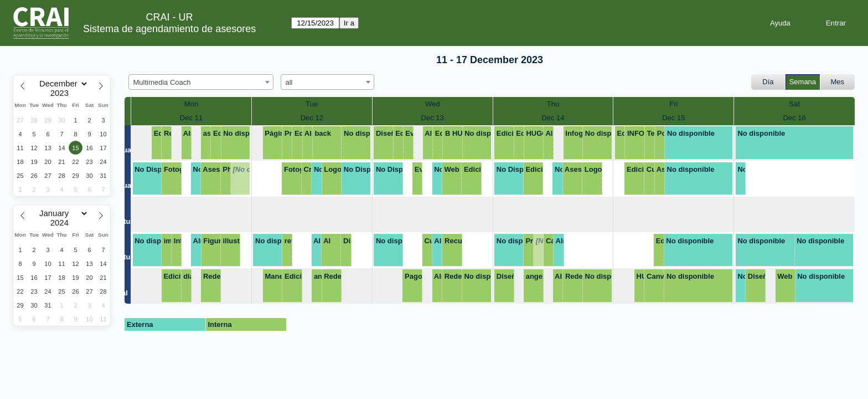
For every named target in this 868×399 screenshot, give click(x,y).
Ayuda (780, 23)
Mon (191, 104)
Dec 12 (312, 118)
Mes (838, 82)
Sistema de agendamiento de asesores (169, 29)
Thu (553, 104)
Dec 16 (794, 118)
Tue (312, 104)
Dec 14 (553, 118)
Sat (794, 104)
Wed (433, 104)
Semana (803, 82)
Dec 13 (433, 118)
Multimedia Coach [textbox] (162, 82)
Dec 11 (191, 118)
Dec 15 (673, 118)
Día (768, 82)
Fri (673, 104)
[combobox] (201, 82)
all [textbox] (289, 82)
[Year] (62, 93)
